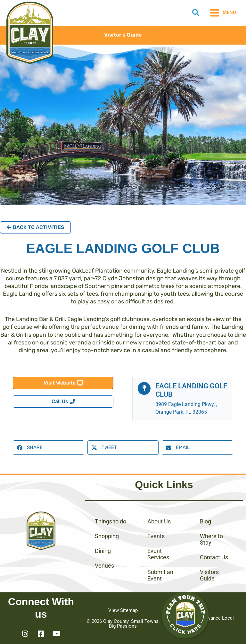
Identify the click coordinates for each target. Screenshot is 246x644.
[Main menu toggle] (223, 13)
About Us (159, 521)
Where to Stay (211, 539)
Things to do (111, 521)
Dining (103, 551)
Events (156, 536)
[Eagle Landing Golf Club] (144, 388)
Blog (205, 521)
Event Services (158, 554)
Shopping (107, 536)
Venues (104, 566)
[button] (196, 14)
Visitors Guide (209, 575)
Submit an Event (160, 575)
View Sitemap (123, 610)
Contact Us (214, 557)
